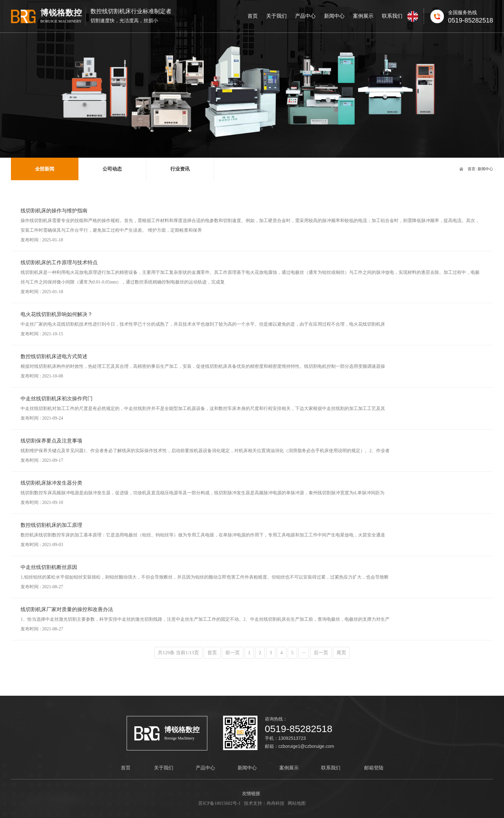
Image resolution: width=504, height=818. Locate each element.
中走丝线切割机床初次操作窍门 (57, 399)
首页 (472, 169)
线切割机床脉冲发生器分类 (51, 483)
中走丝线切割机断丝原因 (49, 567)
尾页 (341, 653)
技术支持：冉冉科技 (264, 803)
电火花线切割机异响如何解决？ (57, 314)
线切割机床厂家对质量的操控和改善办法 (67, 609)
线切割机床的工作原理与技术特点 (59, 262)
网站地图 (297, 803)
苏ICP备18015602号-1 (219, 803)
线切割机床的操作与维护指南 (54, 211)
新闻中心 (485, 169)
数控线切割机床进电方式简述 (54, 356)
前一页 (233, 653)
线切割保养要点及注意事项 (51, 441)
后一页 (321, 653)
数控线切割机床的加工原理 (51, 525)
